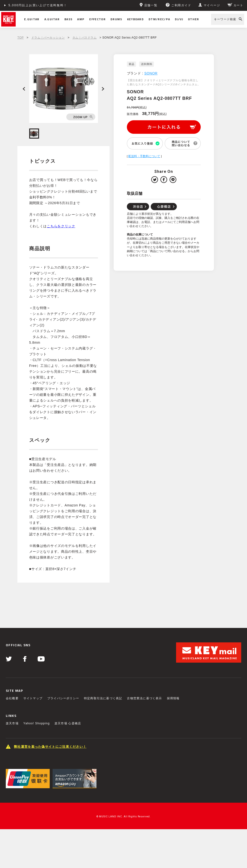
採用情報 (173, 698)
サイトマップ (33, 698)
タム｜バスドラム (85, 38)
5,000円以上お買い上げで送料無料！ (38, 5)
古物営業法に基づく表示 (144, 698)
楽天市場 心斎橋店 (68, 723)
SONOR (151, 73)
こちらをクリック (61, 226)
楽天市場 (12, 723)
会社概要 (12, 698)
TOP (21, 38)
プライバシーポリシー (63, 698)
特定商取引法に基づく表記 (103, 698)
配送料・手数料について (144, 156)
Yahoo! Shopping (37, 723)
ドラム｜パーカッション (48, 38)
